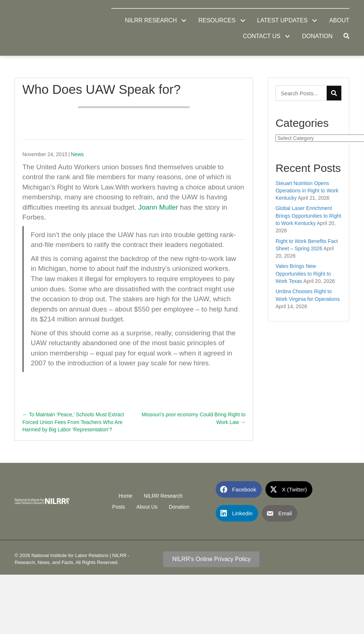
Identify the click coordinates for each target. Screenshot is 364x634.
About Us (147, 507)
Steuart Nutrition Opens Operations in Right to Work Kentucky (307, 191)
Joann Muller (158, 207)
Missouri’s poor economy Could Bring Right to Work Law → (194, 418)
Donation (179, 507)
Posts (118, 507)
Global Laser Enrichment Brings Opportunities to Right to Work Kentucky (308, 216)
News (77, 154)
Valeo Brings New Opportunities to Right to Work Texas (303, 274)
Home (125, 496)
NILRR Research (163, 496)
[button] (184, 20)
